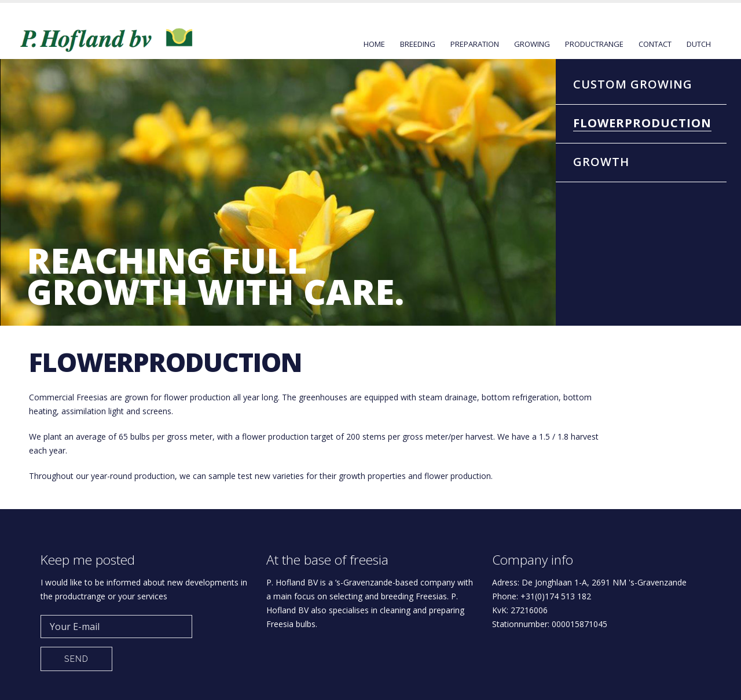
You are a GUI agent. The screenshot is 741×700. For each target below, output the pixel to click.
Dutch (699, 44)
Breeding (418, 44)
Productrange (594, 44)
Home (374, 44)
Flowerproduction (642, 123)
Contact (655, 44)
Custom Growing (633, 84)
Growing (532, 44)
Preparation (475, 44)
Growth (601, 162)
